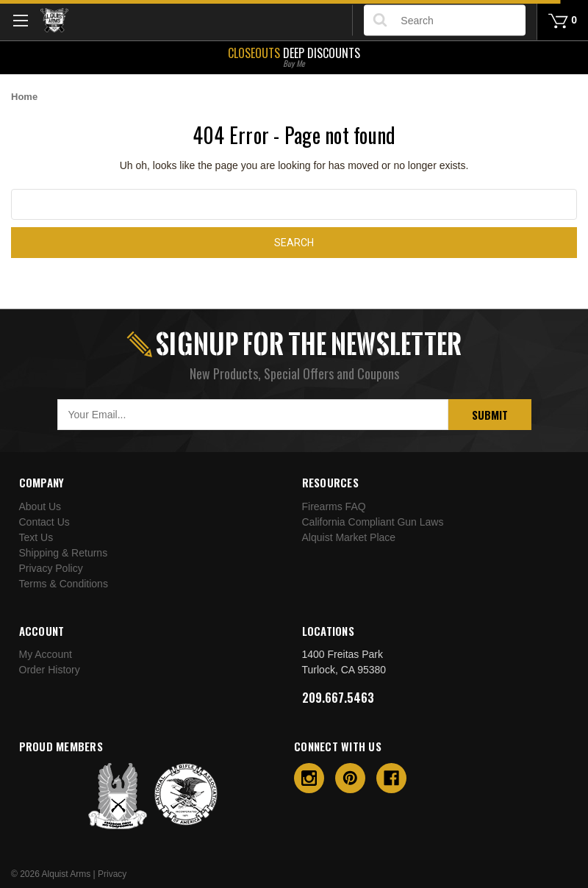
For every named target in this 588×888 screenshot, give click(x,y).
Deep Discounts (294, 56)
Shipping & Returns (64, 553)
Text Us (36, 537)
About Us (40, 506)
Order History (50, 670)
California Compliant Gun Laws (373, 522)
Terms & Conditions (64, 584)
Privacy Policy (51, 568)
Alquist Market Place (349, 537)
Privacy (112, 874)
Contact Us (44, 522)
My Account (46, 654)
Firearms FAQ (334, 506)
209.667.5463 (338, 698)
